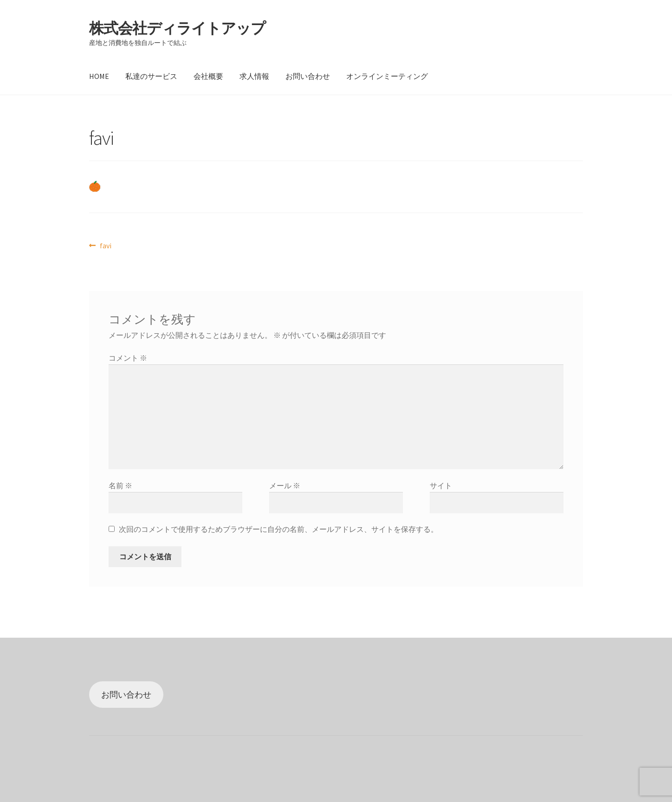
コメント (128, 358)
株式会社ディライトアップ (177, 28)
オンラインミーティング (387, 76)
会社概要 (208, 76)
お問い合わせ (308, 76)
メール (285, 485)
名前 (120, 485)
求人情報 (254, 76)
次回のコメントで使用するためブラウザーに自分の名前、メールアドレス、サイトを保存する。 (278, 529)
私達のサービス (151, 76)
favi (105, 246)
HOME (99, 76)
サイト (441, 485)
